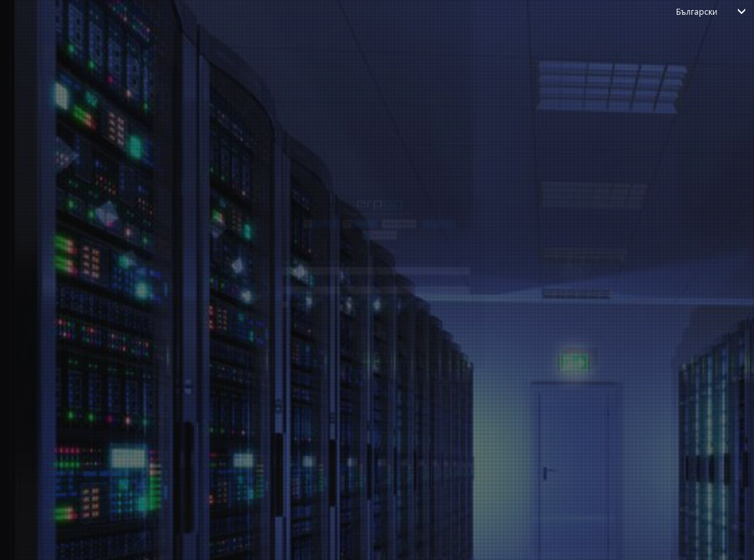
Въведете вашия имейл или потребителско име (203, 225)
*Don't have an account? (370, 433)
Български (697, 11)
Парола (108, 282)
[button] (204, 112)
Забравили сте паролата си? (150, 410)
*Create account (419, 433)
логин (370, 382)
